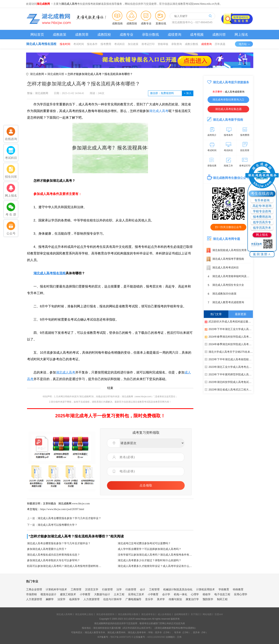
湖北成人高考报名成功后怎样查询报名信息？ (53, 555)
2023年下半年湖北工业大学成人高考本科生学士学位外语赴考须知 (229, 329)
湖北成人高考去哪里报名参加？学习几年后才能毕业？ (69, 518)
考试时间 (79, 44)
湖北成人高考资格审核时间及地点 (228, 276)
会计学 (166, 594)
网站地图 (207, 614)
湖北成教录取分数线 (128, 614)
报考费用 (106, 44)
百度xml (219, 614)
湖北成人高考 (159, 111)
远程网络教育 (181, 614)
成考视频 (197, 35)
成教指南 (117, 23)
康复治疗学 (192, 599)
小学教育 (85, 594)
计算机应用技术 (205, 589)
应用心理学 (241, 594)
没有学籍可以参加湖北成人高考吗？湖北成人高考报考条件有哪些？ (156, 555)
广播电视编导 (133, 599)
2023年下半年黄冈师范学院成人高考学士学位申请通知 (229, 374)
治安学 (61, 599)
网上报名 (241, 35)
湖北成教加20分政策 (221, 294)
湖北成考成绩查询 (105, 614)
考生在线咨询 (262, 193)
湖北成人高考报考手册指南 (225, 259)
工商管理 (76, 589)
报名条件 (92, 44)
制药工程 (222, 599)
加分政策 (133, 44)
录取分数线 (150, 35)
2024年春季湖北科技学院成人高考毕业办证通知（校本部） (229, 344)
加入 (188, 93)
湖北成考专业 (148, 614)
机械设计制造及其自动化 (178, 589)
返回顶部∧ (262, 254)
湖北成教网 (37, 74)
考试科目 (119, 44)
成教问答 (219, 35)
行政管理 (107, 589)
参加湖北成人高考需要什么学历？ (47, 549)
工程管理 (154, 589)
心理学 (195, 594)
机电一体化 (181, 594)
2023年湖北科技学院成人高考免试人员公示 (229, 382)
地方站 (245, 44)
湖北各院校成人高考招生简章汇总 (228, 250)
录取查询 (177, 44)
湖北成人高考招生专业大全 (225, 285)
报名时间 (65, 44)
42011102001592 (156, 637)
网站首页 (37, 35)
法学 (119, 589)
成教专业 (146, 23)
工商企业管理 (34, 589)
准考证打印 (148, 44)
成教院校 (132, 23)
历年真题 (220, 44)
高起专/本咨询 (262, 206)
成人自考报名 (164, 614)
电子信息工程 (222, 594)
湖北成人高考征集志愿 (228, 109)
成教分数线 (191, 44)
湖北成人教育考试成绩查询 (225, 302)
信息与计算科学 (112, 599)
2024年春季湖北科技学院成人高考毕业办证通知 (229, 336)
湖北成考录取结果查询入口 (228, 100)
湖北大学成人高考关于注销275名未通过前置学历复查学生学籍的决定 (229, 352)
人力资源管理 (34, 599)
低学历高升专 (262, 222)
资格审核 (163, 44)
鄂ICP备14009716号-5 (122, 637)
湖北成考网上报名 (84, 614)
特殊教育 (238, 589)
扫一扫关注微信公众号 (228, 227)
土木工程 (119, 594)
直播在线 (161, 23)
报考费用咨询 (262, 217)
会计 (143, 589)
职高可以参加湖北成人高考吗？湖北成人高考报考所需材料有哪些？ (65, 566)
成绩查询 (174, 35)
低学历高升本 (262, 228)
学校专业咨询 (262, 211)
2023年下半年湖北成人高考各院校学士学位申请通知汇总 (229, 359)
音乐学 (149, 599)
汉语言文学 (92, 589)
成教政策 (60, 35)
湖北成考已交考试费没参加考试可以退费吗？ (144, 543)
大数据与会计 (102, 594)
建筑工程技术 (68, 594)
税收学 (207, 594)
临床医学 (74, 599)
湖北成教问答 (56, 74)
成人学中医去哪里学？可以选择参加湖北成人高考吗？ (150, 549)
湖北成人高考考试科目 (222, 268)
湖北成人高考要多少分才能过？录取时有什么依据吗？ (150, 560)
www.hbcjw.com (81, 504)
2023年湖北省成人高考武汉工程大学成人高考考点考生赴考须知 (229, 389)
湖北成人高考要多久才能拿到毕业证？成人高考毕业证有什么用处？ (156, 566)
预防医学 (208, 599)
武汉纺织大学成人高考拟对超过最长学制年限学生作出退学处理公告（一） (229, 321)
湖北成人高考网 (64, 614)
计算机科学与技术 (56, 589)
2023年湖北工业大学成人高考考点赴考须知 (229, 367)
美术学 (161, 599)
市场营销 (31, 594)
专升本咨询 (262, 200)
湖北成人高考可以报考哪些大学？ (57, 525)
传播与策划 (175, 599)
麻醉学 (50, 599)
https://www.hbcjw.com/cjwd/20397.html (62, 509)
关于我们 (195, 614)
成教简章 (82, 35)
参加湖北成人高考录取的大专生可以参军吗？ (53, 560)
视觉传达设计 (48, 594)
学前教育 (224, 589)
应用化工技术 (136, 594)
